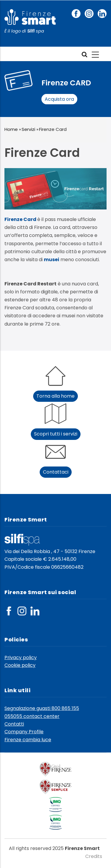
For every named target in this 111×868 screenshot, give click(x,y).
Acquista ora (59, 99)
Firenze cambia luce (28, 740)
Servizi (28, 129)
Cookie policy (20, 665)
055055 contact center (32, 716)
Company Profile (24, 732)
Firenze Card (20, 219)
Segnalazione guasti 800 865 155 (42, 708)
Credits (94, 856)
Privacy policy (21, 657)
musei (52, 260)
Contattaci (56, 472)
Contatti (14, 724)
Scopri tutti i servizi (56, 434)
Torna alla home (55, 396)
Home (11, 129)
